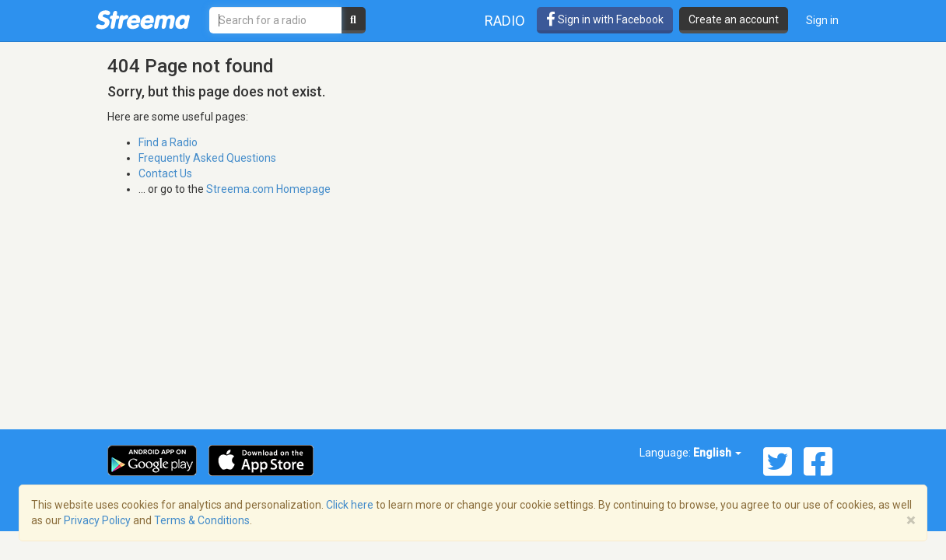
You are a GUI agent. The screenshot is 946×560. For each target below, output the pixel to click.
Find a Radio (168, 142)
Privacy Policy (97, 520)
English (717, 453)
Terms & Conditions (202, 520)
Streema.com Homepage (268, 189)
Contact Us (165, 173)
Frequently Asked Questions (207, 158)
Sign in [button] (822, 20)
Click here (350, 505)
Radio (505, 21)
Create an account (734, 19)
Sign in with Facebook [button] (605, 19)
